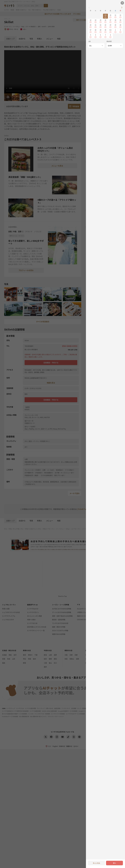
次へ (114, 863)
